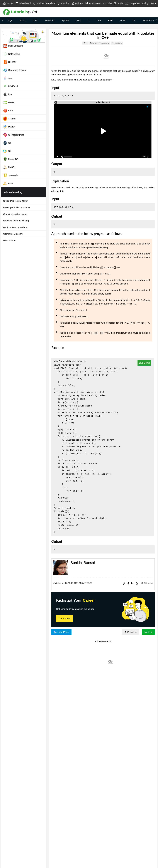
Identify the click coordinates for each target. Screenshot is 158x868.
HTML (23, 20)
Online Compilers (44, 3)
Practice (63, 3)
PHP (110, 20)
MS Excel (10, 86)
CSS (35, 20)
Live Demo (144, 363)
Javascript (50, 20)
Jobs (108, 3)
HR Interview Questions (15, 227)
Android (9, 119)
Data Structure (13, 46)
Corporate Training (137, 3)
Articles (77, 3)
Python (65, 20)
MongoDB (11, 159)
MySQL (9, 167)
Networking (11, 54)
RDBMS (10, 62)
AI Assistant (93, 3)
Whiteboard (23, 3)
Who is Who (9, 240)
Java (78, 20)
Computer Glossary (13, 234)
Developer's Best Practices (17, 207)
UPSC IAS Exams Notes (16, 201)
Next (148, 632)
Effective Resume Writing (16, 221)
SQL (10, 20)
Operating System (15, 70)
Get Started (65, 618)
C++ (99, 20)
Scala (123, 20)
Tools (119, 3)
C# (134, 20)
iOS (7, 94)
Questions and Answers (15, 214)
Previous (131, 632)
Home (8, 3)
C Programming (14, 135)
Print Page (61, 632)
